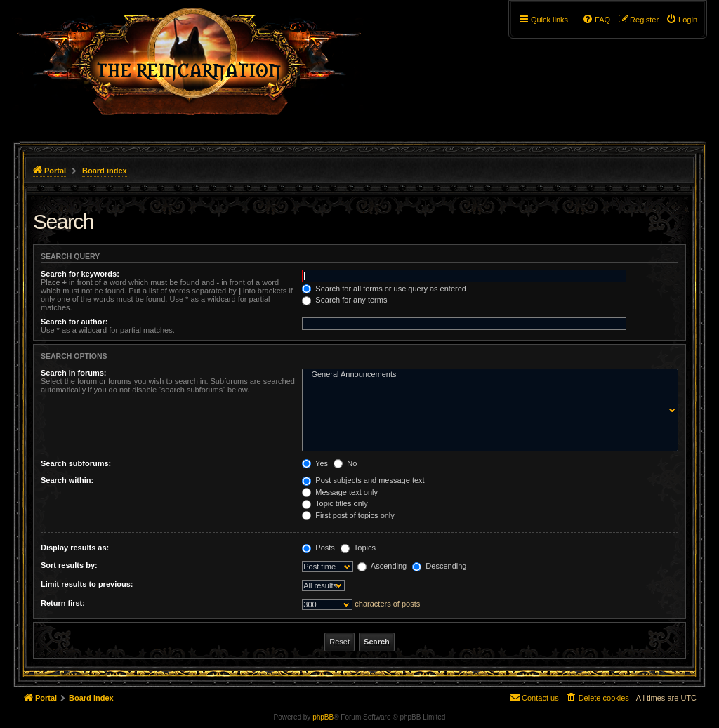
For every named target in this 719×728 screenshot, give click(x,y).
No (345, 463)
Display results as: (75, 548)
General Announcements (487, 375)
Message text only (340, 492)
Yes (315, 463)
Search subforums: (76, 463)
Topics (358, 548)
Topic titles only (335, 503)
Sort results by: (69, 565)
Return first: (63, 603)
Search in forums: (74, 373)
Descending (439, 566)
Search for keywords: (80, 274)
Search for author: (74, 322)
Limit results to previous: (87, 584)
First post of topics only (348, 515)
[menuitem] (681, 20)
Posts (318, 548)
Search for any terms (344, 300)
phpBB (323, 717)
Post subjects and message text (363, 480)
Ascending (382, 566)
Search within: (67, 480)
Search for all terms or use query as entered (384, 289)
